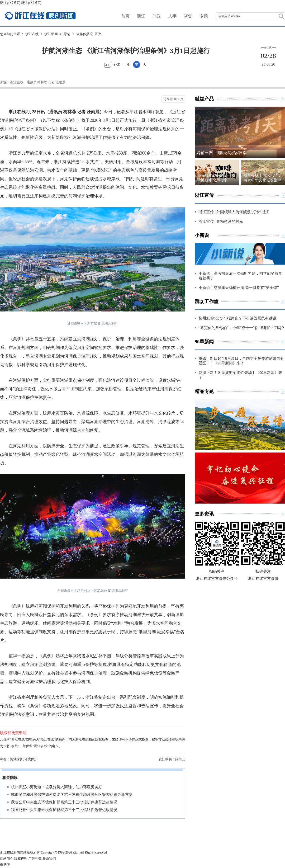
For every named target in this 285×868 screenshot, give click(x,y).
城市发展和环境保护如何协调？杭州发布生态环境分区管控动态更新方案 (72, 795)
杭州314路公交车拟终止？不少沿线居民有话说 (237, 318)
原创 (67, 34)
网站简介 (7, 859)
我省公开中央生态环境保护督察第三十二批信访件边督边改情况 (64, 810)
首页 (125, 16)
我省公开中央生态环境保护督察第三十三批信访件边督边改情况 (64, 802)
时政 (157, 16)
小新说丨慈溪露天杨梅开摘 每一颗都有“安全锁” (239, 288)
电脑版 (5, 865)
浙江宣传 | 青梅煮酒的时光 (221, 221)
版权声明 (21, 859)
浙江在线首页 (10, 3)
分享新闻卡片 (173, 99)
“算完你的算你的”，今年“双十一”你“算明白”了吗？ (242, 328)
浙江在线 (32, 34)
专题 (204, 16)
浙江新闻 (51, 34)
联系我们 (49, 859)
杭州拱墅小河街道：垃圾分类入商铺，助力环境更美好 (57, 787)
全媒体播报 (85, 34)
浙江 (141, 16)
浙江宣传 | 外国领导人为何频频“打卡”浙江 (234, 212)
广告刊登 (35, 859)
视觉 (188, 16)
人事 (172, 16)
